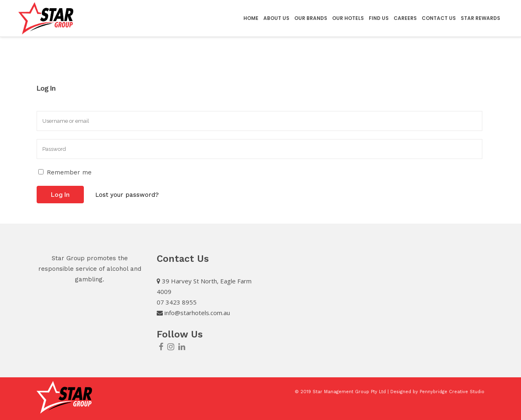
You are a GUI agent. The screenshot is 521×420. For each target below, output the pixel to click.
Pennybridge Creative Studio (452, 392)
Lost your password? (127, 195)
